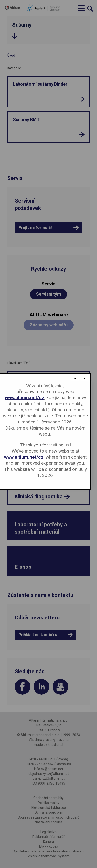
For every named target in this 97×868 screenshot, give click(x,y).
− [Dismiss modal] (75, 378)
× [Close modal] (84, 378)
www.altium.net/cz (25, 398)
